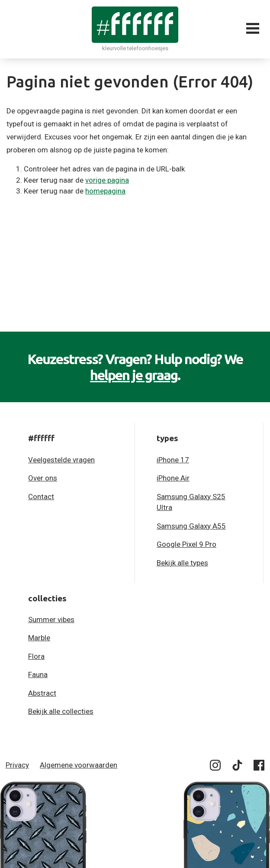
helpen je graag (134, 375)
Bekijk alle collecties (61, 711)
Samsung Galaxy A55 (191, 526)
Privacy (17, 765)
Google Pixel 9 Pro (186, 544)
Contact (41, 497)
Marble (39, 638)
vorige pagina (107, 180)
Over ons (43, 478)
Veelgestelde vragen (61, 460)
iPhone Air (173, 478)
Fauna (38, 674)
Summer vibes (51, 620)
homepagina (105, 191)
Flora (36, 656)
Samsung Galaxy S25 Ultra (191, 502)
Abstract (42, 693)
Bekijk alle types (182, 563)
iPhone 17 (173, 460)
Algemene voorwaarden (79, 765)
